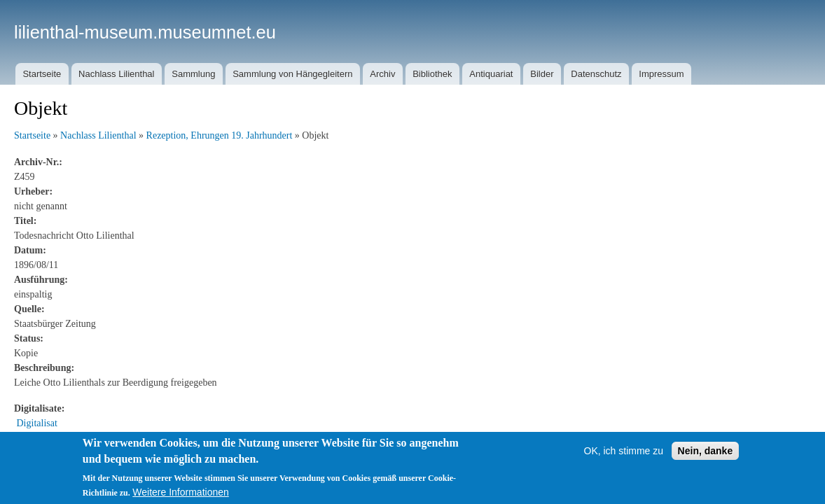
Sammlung (193, 74)
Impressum (661, 74)
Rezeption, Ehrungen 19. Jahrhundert (220, 135)
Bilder (542, 74)
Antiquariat (491, 74)
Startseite (42, 74)
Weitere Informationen (180, 492)
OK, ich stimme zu (624, 451)
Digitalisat (37, 423)
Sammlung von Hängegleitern (292, 74)
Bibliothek (432, 74)
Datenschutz (596, 74)
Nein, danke (706, 451)
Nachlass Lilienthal (116, 74)
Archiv (382, 74)
